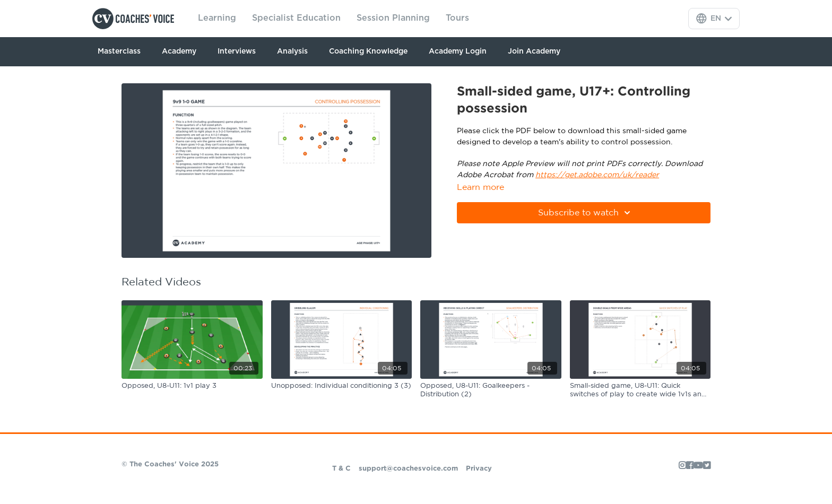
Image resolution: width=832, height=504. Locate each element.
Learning (217, 18)
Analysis (292, 51)
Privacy (479, 469)
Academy (179, 51)
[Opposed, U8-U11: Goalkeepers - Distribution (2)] (491, 390)
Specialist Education (296, 18)
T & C (341, 469)
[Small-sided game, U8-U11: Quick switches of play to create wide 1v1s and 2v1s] (640, 390)
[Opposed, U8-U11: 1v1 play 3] (192, 386)
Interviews (237, 51)
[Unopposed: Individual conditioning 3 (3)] (342, 386)
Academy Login (458, 51)
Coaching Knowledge (368, 51)
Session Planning (393, 18)
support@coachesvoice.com (408, 469)
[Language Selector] (714, 19)
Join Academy (534, 51)
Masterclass (119, 51)
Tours (457, 18)
